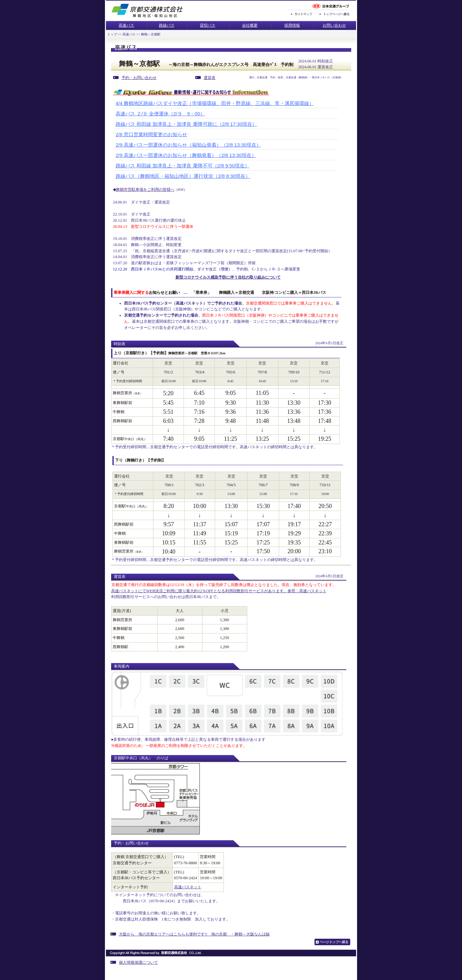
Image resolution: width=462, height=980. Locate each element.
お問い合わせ (334, 25)
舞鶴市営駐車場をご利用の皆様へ (145, 189)
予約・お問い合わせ (135, 78)
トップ (112, 34)
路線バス (167, 25)
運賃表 (205, 78)
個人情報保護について (134, 962)
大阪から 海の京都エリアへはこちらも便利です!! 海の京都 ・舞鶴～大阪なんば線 (190, 934)
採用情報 (292, 25)
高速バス (126, 25)
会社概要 (250, 25)
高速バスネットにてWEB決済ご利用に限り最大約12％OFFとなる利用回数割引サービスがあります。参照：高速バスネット (219, 591)
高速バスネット (188, 887)
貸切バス (208, 25)
